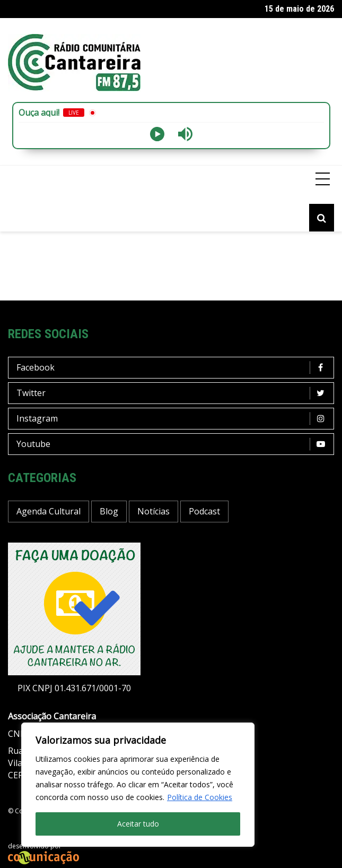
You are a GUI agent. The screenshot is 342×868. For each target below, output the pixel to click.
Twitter (174, 393)
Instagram (174, 419)
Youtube (174, 444)
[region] (138, 785)
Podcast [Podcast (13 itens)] (204, 511)
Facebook (174, 368)
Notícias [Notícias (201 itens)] (154, 511)
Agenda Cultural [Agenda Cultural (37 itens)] (49, 511)
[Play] (157, 134)
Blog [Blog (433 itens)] (109, 511)
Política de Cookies (200, 797)
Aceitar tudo (138, 824)
